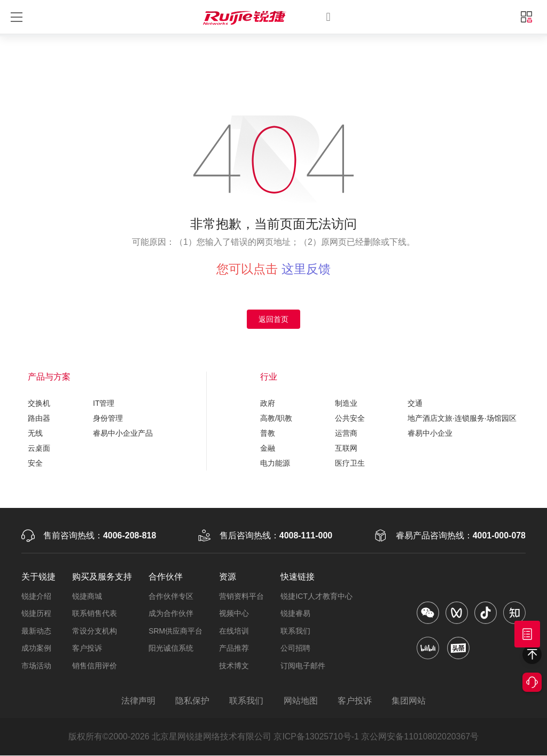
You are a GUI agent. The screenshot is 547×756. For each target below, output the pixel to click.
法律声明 (137, 701)
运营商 (346, 433)
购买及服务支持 (102, 577)
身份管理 (108, 418)
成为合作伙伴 (171, 614)
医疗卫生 (350, 463)
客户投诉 (87, 649)
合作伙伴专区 (171, 596)
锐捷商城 (87, 596)
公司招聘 (295, 649)
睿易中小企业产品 (123, 433)
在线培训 (234, 631)
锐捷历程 (36, 614)
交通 (415, 403)
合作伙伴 (166, 577)
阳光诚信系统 (171, 649)
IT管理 (104, 403)
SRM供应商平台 (175, 631)
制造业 (346, 403)
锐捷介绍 (36, 596)
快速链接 (298, 577)
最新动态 (36, 631)
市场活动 (36, 666)
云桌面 (39, 448)
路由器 (39, 418)
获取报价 (527, 634)
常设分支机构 (95, 631)
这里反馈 (306, 269)
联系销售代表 (95, 614)
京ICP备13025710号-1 (316, 737)
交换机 (39, 403)
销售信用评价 (95, 666)
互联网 (346, 448)
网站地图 (301, 701)
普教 (268, 433)
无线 (35, 433)
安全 (35, 463)
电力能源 (275, 463)
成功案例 (36, 649)
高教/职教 (276, 418)
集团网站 (410, 701)
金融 (268, 448)
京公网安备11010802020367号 (421, 737)
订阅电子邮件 (303, 666)
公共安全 (350, 418)
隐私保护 (192, 701)
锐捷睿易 (295, 614)
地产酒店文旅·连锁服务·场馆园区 (462, 418)
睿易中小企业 (430, 433)
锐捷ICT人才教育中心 (317, 596)
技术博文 (234, 666)
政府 (268, 403)
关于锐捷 (38, 577)
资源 (228, 577)
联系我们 (295, 631)
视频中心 (234, 614)
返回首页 (273, 319)
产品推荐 (234, 649)
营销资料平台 (241, 596)
